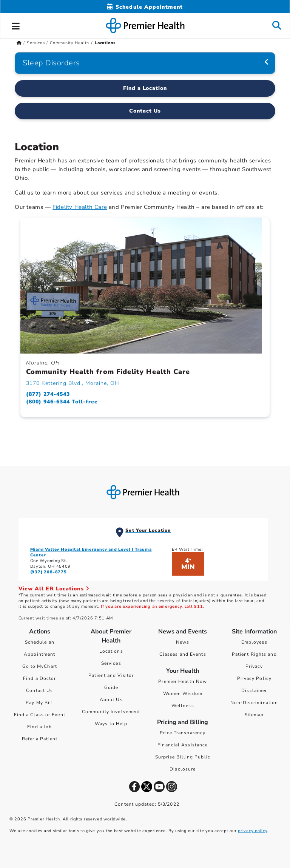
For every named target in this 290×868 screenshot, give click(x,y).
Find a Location (145, 88)
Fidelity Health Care (80, 207)
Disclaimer (254, 690)
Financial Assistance (183, 745)
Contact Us (39, 690)
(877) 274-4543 (48, 394)
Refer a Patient (40, 739)
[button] (16, 25)
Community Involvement (111, 712)
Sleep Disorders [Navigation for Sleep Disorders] (51, 63)
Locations (111, 651)
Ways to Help (111, 724)
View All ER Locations (54, 589)
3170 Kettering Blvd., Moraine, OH (73, 383)
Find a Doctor (39, 678)
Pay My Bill (39, 703)
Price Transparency (183, 733)
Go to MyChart (40, 666)
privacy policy (252, 831)
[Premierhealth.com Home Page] (19, 43)
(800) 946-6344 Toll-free (62, 402)
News (183, 642)
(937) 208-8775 (49, 572)
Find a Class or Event (40, 715)
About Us (111, 700)
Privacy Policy (254, 678)
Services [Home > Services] (36, 43)
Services (111, 663)
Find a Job (39, 727)
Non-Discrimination (254, 703)
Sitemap (254, 715)
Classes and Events (183, 654)
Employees (254, 642)
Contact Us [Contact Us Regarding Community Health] (145, 111)
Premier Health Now (183, 681)
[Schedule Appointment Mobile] (145, 7)
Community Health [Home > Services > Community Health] (69, 43)
